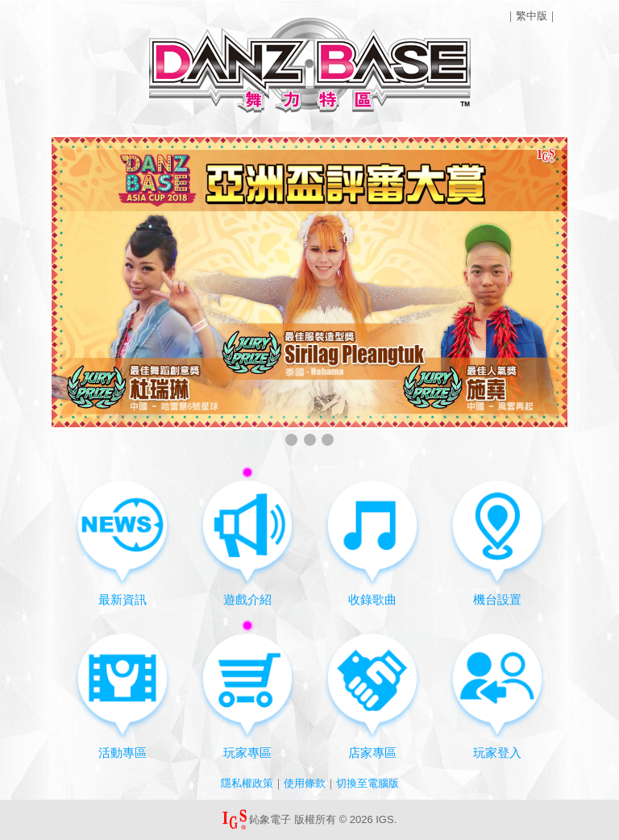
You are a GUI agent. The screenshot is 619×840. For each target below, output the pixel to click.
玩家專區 (247, 690)
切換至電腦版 (368, 783)
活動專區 (123, 695)
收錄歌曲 (372, 542)
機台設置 (497, 542)
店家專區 (372, 695)
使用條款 (305, 783)
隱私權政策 (247, 783)
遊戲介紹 (247, 536)
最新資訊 (123, 542)
